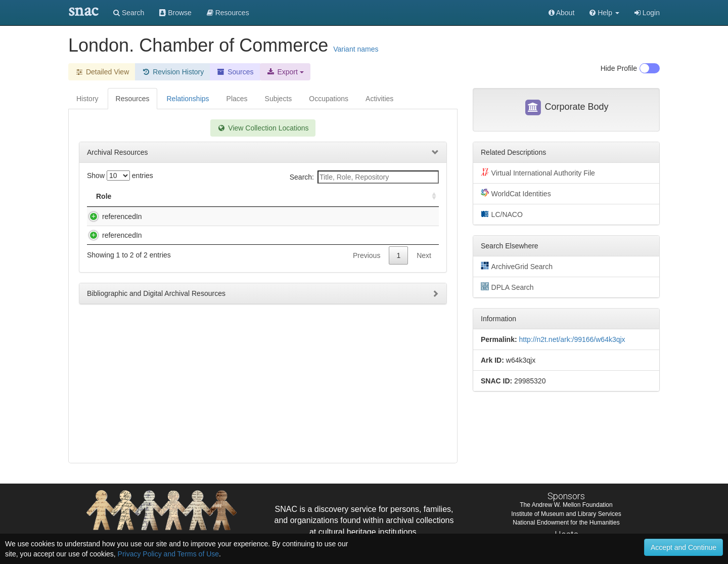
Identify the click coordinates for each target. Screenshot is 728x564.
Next (424, 276)
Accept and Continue (684, 547)
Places (237, 99)
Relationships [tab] (188, 99)
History (87, 99)
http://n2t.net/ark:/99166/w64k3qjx (572, 339)
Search (129, 13)
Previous (367, 276)
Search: (364, 177)
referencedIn (112, 216)
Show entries (120, 176)
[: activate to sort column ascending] (430, 197)
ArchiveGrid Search (517, 266)
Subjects (279, 99)
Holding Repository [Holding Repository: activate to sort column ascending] (355, 196)
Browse (175, 13)
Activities (379, 99)
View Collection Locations (263, 128)
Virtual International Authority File (538, 172)
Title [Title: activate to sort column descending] (153, 196)
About (562, 13)
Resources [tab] (133, 99)
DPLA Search (507, 287)
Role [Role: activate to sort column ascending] (104, 196)
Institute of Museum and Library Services (566, 514)
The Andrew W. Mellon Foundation (566, 505)
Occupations (329, 99)
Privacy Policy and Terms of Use (168, 554)
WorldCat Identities (516, 193)
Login (647, 13)
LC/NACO (502, 214)
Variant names (356, 49)
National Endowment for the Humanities (566, 523)
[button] (604, 13)
